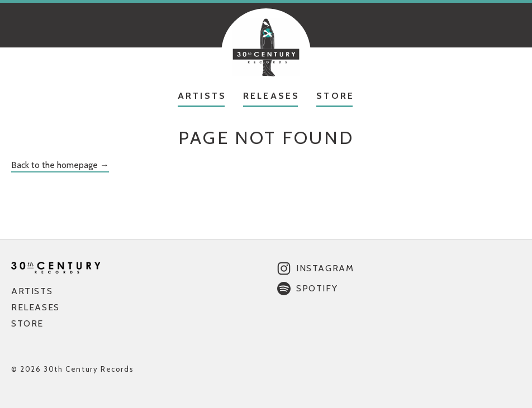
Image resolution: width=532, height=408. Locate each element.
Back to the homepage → (60, 165)
